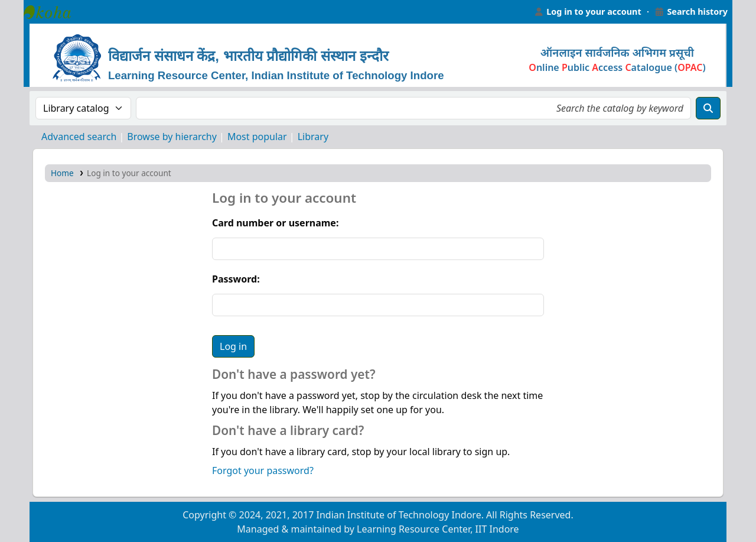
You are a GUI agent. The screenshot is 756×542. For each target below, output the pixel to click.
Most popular (257, 137)
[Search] (708, 108)
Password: (236, 279)
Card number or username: (275, 223)
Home (62, 173)
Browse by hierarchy (172, 137)
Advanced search (79, 137)
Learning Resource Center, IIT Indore (53, 12)
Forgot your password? (263, 470)
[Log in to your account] (588, 12)
